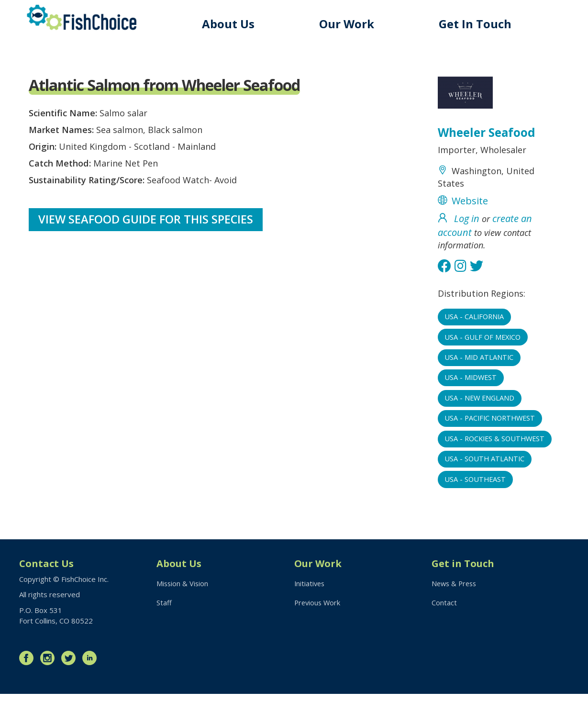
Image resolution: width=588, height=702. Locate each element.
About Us (235, 24)
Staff (164, 612)
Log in (467, 226)
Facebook (29, 666)
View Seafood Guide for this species (147, 230)
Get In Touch (477, 24)
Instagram (50, 666)
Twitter (71, 666)
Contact (444, 612)
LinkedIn (92, 666)
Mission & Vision (183, 592)
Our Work (351, 24)
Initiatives (310, 592)
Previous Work (318, 612)
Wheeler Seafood (489, 134)
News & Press (455, 592)
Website (470, 207)
